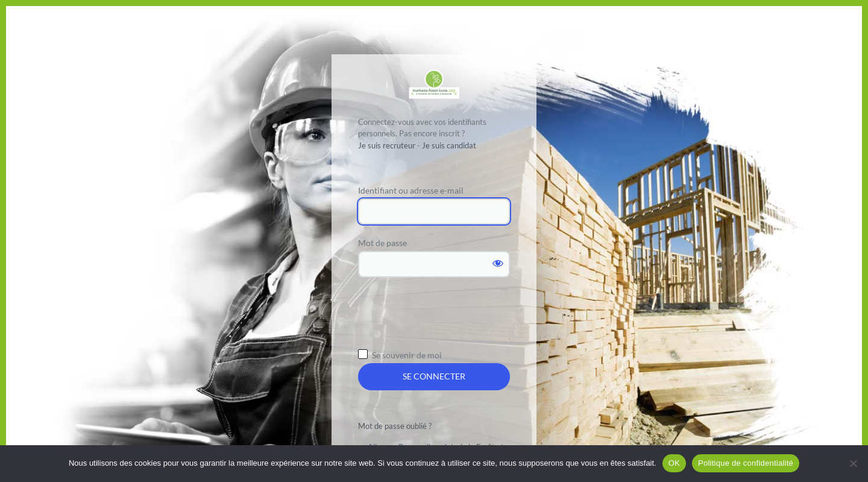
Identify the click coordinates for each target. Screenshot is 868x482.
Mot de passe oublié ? (395, 426)
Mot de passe (382, 243)
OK (674, 463)
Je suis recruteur (387, 145)
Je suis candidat (449, 145)
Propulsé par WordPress (434, 84)
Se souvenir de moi (407, 355)
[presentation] (450, 317)
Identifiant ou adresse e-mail (411, 190)
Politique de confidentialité (746, 463)
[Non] (853, 463)
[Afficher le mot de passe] (498, 263)
